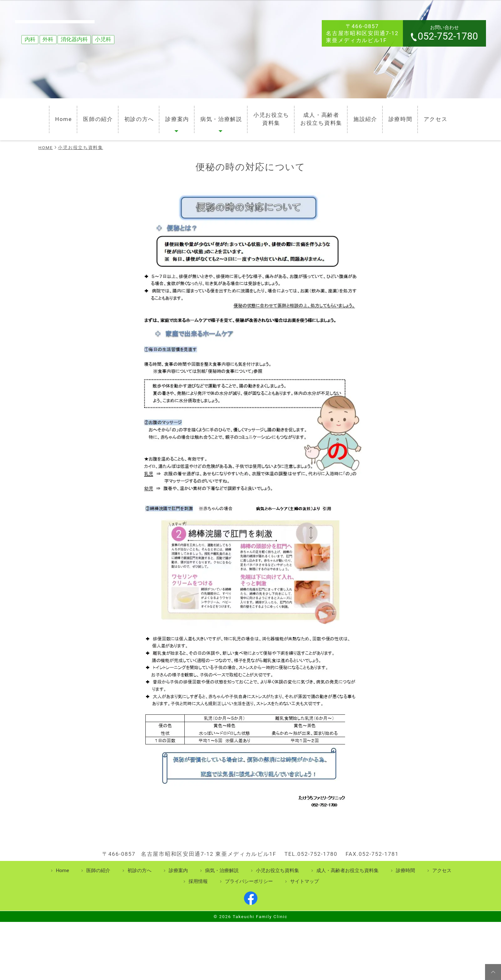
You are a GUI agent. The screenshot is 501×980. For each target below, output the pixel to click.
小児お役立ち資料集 (271, 115)
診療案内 (174, 115)
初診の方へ (135, 115)
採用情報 (198, 896)
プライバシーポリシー (249, 896)
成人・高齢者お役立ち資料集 (322, 115)
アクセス (440, 115)
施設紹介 (367, 115)
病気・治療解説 (219, 115)
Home (57, 115)
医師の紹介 (92, 115)
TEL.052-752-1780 (311, 869)
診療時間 (404, 115)
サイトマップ (304, 896)
